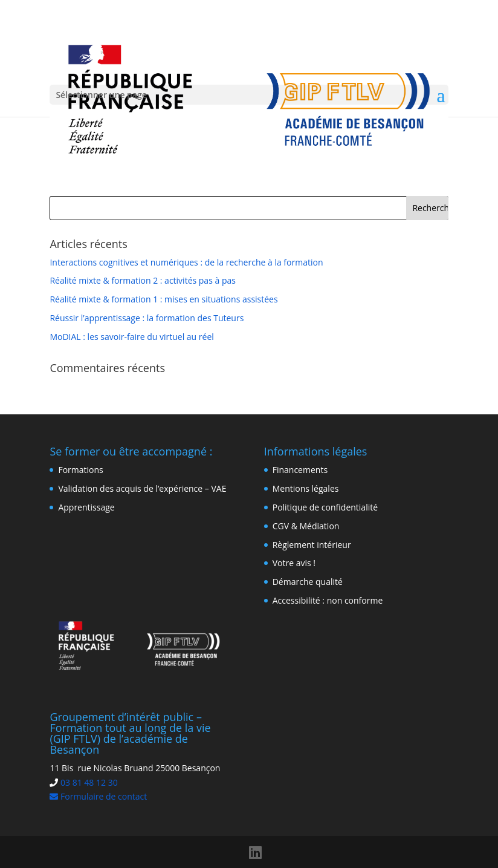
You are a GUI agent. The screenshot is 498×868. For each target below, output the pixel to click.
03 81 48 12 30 (89, 782)
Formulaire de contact (98, 796)
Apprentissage (86, 507)
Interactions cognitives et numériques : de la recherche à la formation (186, 262)
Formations (80, 470)
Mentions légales (306, 488)
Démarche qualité (308, 582)
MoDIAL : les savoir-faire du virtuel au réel (131, 337)
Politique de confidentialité (325, 507)
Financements (300, 470)
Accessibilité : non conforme (328, 600)
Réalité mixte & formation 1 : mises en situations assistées (163, 299)
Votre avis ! (294, 563)
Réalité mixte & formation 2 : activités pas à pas (143, 280)
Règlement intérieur (312, 545)
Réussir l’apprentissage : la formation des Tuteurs (147, 318)
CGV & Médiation (306, 526)
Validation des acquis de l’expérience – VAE (142, 488)
